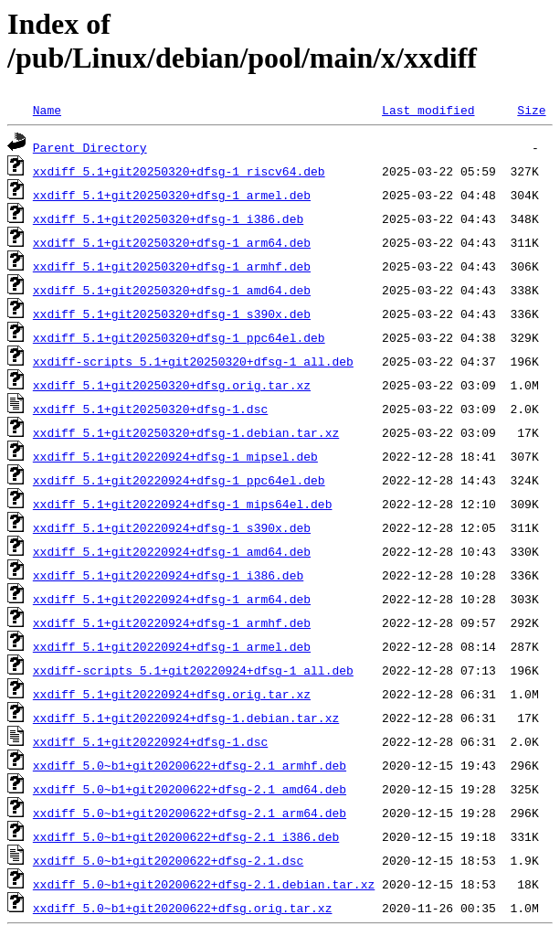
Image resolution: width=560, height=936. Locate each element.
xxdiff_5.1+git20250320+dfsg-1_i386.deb (168, 218)
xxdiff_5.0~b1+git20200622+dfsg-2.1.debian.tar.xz (204, 884)
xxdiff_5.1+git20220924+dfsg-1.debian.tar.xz (186, 718)
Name (47, 110)
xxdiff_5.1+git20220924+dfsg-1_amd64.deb (172, 551)
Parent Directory (90, 147)
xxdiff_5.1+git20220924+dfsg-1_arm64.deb (172, 599)
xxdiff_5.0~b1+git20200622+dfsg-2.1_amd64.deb (190, 789)
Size (531, 110)
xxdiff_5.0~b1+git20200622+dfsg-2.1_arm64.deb (190, 813)
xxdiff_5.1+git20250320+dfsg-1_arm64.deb (172, 242)
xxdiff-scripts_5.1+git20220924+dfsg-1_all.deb (193, 670)
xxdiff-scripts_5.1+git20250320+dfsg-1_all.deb (193, 361)
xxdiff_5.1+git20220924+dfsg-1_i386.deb (168, 575)
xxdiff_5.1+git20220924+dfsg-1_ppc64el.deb (179, 480)
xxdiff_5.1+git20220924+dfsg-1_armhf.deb (172, 622)
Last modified (428, 110)
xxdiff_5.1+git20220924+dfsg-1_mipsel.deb (175, 456)
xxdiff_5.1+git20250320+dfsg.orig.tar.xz (172, 385)
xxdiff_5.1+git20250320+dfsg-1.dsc (150, 409)
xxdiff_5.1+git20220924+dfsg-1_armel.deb (172, 646)
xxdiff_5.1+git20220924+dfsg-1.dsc (150, 741)
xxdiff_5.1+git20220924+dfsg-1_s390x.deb (172, 527)
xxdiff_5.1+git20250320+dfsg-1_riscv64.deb (179, 171)
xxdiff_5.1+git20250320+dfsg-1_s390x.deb (172, 314)
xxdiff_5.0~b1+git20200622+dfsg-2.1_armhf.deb (190, 765)
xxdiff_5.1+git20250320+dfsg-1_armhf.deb (172, 266)
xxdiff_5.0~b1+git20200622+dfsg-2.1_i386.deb (186, 836)
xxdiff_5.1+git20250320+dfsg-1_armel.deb (172, 195)
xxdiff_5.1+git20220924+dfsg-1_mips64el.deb (183, 504)
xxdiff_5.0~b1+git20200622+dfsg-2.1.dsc (168, 860)
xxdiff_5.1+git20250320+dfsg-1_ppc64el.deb (179, 337)
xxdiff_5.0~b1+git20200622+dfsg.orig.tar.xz (183, 908)
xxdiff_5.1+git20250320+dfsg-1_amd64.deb (172, 290)
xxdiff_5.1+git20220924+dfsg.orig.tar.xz (172, 694)
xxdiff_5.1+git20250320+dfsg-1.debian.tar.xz (186, 432)
